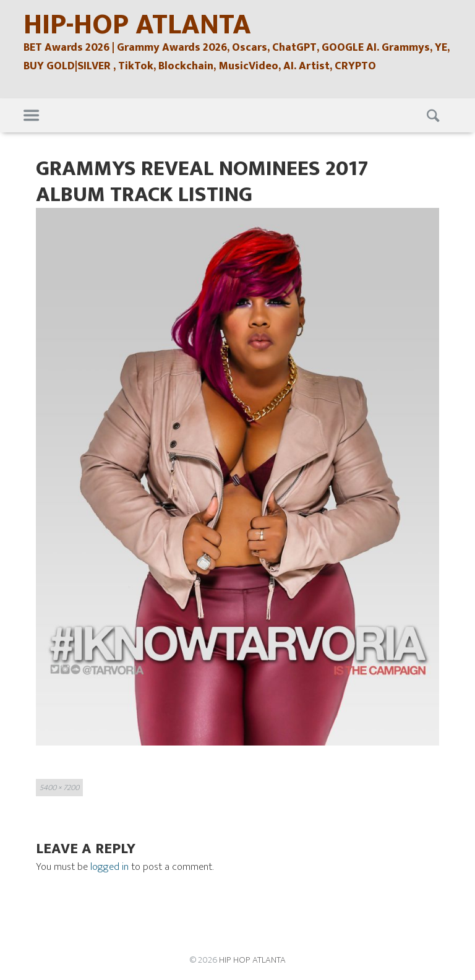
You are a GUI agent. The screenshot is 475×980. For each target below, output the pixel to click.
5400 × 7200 (59, 788)
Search (435, 116)
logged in (109, 867)
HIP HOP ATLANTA (252, 960)
